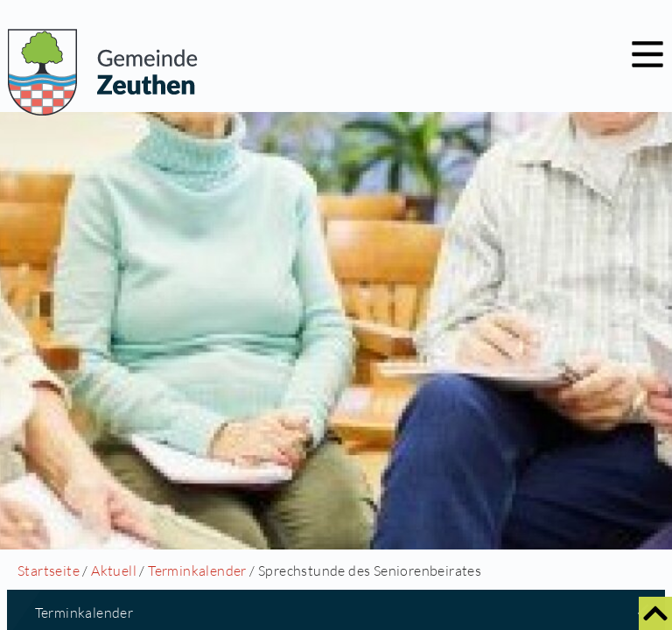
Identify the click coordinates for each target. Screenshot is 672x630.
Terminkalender (197, 570)
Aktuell (114, 570)
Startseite (49, 570)
